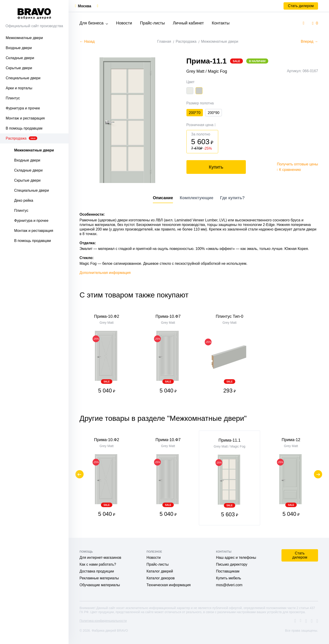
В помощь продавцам (24, 128)
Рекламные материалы (99, 578)
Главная (164, 41)
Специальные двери (23, 78)
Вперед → (309, 41)
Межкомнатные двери (24, 38)
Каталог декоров (161, 578)
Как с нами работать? (98, 564)
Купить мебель (228, 578)
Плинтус (13, 98)
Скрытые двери (19, 68)
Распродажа (21, 138)
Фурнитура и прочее (23, 108)
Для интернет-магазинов (100, 558)
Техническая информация (168, 585)
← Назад (87, 41)
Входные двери (19, 48)
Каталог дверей (160, 571)
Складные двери (20, 58)
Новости (124, 23)
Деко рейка (24, 200)
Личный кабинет (188, 23)
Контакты (221, 23)
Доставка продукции (97, 571)
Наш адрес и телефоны (236, 558)
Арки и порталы (19, 88)
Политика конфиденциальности (103, 621)
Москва (85, 6)
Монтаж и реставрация (25, 118)
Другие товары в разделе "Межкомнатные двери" (163, 418)
